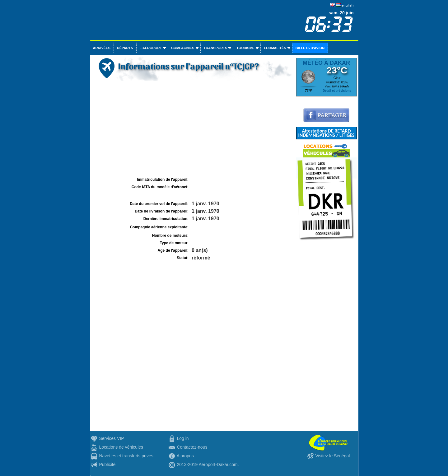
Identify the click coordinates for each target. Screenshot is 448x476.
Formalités (275, 48)
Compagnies (183, 48)
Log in (183, 438)
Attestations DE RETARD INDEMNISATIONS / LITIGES (326, 133)
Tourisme (245, 48)
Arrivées (102, 48)
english (348, 5)
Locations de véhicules (121, 447)
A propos (185, 456)
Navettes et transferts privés (126, 456)
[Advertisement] (192, 129)
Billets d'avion (310, 48)
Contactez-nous (192, 447)
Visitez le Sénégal (332, 456)
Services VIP (111, 438)
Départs (125, 48)
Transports (216, 48)
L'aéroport (151, 48)
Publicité (107, 464)
